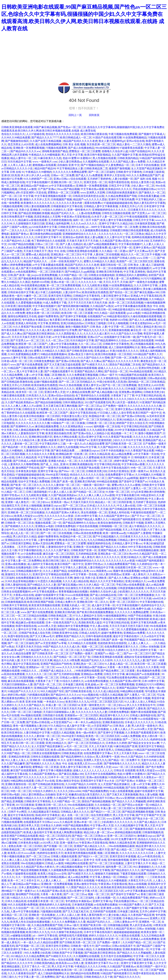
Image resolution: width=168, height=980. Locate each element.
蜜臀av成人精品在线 (38, 254)
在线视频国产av (97, 316)
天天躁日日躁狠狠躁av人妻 (17, 684)
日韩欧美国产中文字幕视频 (67, 953)
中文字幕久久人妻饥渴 (73, 567)
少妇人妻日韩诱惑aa (70, 162)
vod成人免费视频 (131, 736)
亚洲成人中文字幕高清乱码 (146, 296)
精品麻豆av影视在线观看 (33, 220)
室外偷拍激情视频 (118, 860)
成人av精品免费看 (121, 454)
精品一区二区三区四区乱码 (55, 836)
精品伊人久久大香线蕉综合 (103, 378)
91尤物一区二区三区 (118, 492)
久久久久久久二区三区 (39, 674)
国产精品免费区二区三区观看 (118, 671)
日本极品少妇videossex (81, 530)
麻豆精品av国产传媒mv (34, 186)
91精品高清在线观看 (55, 268)
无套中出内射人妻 (151, 760)
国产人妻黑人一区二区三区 (141, 488)
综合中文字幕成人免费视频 (34, 481)
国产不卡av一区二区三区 (146, 516)
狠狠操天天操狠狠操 (65, 788)
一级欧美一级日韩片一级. (96, 485)
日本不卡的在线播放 (147, 165)
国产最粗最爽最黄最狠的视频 (35, 279)
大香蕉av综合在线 (23, 595)
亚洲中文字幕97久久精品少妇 (116, 224)
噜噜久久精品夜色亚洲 (122, 843)
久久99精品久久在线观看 (82, 643)
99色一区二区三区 (141, 468)
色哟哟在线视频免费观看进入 (149, 237)
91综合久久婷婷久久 (54, 210)
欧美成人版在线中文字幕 (38, 832)
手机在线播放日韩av (144, 189)
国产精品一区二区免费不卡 (124, 760)
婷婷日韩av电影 (17, 695)
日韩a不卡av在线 (45, 781)
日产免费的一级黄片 (115, 406)
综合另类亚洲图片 (101, 815)
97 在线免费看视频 (19, 808)
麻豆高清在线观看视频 (21, 681)
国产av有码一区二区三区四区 (68, 839)
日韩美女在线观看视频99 (16, 592)
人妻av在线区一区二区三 (93, 478)
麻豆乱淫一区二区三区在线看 (148, 330)
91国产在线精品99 (140, 151)
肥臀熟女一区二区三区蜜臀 (85, 151)
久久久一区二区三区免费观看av (37, 420)
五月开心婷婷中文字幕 (31, 547)
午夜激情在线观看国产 (144, 512)
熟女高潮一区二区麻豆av (68, 860)
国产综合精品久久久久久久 (70, 258)
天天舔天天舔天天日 (82, 502)
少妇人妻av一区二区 (143, 186)
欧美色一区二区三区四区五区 (103, 736)
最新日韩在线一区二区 (113, 265)
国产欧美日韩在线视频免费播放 (95, 612)
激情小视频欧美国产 (77, 327)
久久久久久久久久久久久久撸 (145, 406)
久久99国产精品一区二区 (73, 275)
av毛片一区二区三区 (76, 746)
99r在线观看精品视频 (33, 285)
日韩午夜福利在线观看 (99, 636)
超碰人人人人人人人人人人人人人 (118, 368)
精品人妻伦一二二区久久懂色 (134, 144)
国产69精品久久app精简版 (80, 272)
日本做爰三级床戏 (154, 172)
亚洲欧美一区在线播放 (86, 547)
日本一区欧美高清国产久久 (67, 261)
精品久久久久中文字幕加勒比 (107, 581)
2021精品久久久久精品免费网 (27, 956)
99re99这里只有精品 (73, 736)
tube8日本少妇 (141, 241)
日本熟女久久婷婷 (155, 588)
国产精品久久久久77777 (45, 138)
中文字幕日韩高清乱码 (14, 609)
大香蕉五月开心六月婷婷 (16, 385)
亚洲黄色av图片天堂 (98, 850)
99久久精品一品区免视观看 (110, 313)
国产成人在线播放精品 (81, 148)
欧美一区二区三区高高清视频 (126, 303)
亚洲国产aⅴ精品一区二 (109, 653)
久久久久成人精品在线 (76, 581)
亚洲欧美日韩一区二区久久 (67, 182)
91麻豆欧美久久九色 (50, 158)
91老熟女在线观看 (129, 936)
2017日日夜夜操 (25, 805)
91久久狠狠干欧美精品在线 (67, 932)
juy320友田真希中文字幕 (43, 227)
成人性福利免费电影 (87, 619)
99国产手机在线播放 (140, 616)
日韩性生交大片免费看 (35, 409)
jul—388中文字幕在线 (98, 227)
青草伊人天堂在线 (115, 175)
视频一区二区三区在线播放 (106, 739)
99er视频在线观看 (75, 430)
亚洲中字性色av (10, 495)
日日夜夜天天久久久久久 (142, 210)
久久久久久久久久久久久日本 (137, 853)
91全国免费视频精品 (135, 138)
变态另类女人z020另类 (21, 144)
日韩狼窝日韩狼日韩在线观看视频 (129, 230)
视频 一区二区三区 (92, 647)
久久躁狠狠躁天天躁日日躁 (29, 224)
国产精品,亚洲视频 (12, 801)
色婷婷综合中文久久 (153, 605)
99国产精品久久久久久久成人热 (62, 647)
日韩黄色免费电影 (44, 361)
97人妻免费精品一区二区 (120, 165)
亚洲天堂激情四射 (101, 440)
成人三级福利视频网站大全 (124, 347)
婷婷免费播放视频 (21, 265)
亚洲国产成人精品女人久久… (57, 671)
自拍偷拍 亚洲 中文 (68, 165)
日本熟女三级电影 (97, 258)
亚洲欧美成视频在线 (81, 464)
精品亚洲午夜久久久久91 (114, 715)
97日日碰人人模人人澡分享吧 (115, 413)
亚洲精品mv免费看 (134, 633)
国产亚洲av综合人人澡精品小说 (91, 433)
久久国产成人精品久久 (147, 822)
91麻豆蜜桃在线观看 (13, 395)
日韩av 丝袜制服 (150, 647)
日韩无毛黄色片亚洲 (30, 530)
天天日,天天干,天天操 (115, 282)
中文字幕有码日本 (94, 867)
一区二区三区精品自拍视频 (31, 616)
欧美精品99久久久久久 (118, 189)
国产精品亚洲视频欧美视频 (34, 213)
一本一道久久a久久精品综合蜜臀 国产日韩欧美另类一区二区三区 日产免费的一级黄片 (116, 444)
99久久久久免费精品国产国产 (143, 175)
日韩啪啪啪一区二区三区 (113, 526)
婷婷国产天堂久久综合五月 (132, 423)
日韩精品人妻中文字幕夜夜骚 (101, 206)
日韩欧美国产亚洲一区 (84, 550)
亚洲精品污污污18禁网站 (150, 684)
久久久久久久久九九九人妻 (143, 447)
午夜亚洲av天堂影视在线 (76, 217)
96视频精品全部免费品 (91, 929)
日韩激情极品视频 (118, 925)
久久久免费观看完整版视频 (82, 375)
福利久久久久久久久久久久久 (46, 609)
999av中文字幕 (88, 447)
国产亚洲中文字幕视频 (73, 316)
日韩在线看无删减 (148, 196)
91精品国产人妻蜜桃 (139, 533)
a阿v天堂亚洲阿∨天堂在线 (31, 193)
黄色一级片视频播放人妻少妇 (30, 726)
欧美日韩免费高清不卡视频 (17, 217)
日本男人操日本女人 (30, 709)
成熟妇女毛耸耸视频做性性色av (142, 657)
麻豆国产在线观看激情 (51, 588)
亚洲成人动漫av (63, 279)
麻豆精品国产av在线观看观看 (143, 674)
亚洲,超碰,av (101, 351)
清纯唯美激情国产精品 (55, 151)
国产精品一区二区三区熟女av (89, 836)
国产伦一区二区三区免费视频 (119, 385)
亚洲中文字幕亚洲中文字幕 (136, 963)
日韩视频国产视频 (61, 199)
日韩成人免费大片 (65, 602)
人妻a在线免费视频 (89, 213)
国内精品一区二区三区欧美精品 (147, 382)
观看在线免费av (93, 203)
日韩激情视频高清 (16, 602)
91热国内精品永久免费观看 (124, 777)
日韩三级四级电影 (37, 492)
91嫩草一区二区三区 (35, 296)
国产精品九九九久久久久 (93, 330)
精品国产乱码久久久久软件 (97, 660)
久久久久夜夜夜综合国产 (52, 629)
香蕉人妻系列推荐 (40, 829)
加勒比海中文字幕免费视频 (73, 626)
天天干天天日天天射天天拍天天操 (88, 303)
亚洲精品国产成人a (154, 440)
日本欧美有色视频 (53, 327)
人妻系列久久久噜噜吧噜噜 (23, 464)
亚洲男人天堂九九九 (95, 760)
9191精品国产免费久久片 (147, 354)
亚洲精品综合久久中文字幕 (21, 540)
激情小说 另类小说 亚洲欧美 (24, 210)
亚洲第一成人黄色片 (17, 502)
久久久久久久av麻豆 (49, 378)
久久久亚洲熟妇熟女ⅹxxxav (76, 426)
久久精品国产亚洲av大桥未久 (63, 512)
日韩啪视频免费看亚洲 (99, 399)
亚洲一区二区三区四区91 (124, 602)
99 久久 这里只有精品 (70, 760)
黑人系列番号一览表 (108, 757)
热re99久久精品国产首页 (143, 554)
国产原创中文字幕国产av (75, 440)
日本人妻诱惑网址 (29, 887)
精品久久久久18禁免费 (67, 660)
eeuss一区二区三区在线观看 (129, 767)
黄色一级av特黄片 (86, 733)
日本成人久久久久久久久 (101, 506)
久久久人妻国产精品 (55, 571)
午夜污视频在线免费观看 (123, 134)
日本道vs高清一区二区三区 (17, 361)
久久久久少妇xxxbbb (69, 791)
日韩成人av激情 (27, 189)
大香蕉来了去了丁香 (123, 395)
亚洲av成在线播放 (16, 564)
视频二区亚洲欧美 (55, 375)
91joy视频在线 (90, 695)
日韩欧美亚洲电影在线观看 (82, 251)
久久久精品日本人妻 (28, 440)
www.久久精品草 (63, 822)
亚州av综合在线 (135, 141)
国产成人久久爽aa (12, 334)
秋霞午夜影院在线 (119, 182)
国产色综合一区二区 (121, 292)
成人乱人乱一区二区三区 (25, 533)
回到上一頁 (75, 115)
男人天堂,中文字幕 (72, 155)
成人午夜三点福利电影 (48, 292)
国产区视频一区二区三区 (58, 846)
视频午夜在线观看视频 (94, 347)
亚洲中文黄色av (142, 248)
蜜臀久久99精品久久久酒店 (99, 261)
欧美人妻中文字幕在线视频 (116, 220)
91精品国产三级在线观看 (22, 368)
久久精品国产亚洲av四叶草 (125, 681)
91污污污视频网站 (151, 279)
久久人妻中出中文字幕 (117, 237)
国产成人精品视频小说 (105, 392)
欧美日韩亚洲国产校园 (114, 457)
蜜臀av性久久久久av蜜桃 (126, 485)
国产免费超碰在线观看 (23, 378)
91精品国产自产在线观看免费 (90, 248)
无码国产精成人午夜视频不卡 (22, 488)
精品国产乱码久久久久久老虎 (80, 141)
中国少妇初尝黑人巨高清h (112, 382)
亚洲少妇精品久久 (127, 420)
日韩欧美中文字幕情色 (129, 172)
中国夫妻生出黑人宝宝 (74, 416)
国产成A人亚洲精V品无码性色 (130, 499)
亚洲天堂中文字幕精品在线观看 (61, 347)
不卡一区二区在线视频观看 (111, 268)
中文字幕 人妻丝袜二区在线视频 (101, 254)
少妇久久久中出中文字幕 (127, 440)
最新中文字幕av (149, 478)
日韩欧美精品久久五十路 (98, 977)
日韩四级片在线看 (53, 715)
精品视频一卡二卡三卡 (124, 433)
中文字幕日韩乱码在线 (149, 395)
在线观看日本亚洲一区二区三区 (133, 567)
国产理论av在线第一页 (135, 805)
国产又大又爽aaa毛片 (141, 251)
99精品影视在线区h (123, 309)
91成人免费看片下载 (55, 303)
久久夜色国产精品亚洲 (141, 915)
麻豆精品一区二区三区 (14, 915)
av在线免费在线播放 (97, 681)
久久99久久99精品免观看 (16, 138)
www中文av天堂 (63, 519)
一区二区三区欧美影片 (51, 272)
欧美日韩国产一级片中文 (147, 413)
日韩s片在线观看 (15, 509)
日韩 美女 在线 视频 (74, 144)
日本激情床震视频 (145, 224)
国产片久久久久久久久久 (96, 499)
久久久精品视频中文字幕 (129, 825)
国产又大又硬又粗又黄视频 (76, 939)
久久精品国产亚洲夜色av (43, 774)
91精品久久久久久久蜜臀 (38, 798)
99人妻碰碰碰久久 (144, 867)
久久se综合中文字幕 (153, 636)
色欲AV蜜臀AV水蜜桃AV (77, 158)
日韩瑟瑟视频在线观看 (133, 378)
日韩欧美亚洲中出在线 (71, 227)
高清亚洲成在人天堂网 (47, 217)
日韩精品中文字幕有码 (86, 296)
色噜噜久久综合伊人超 (115, 151)
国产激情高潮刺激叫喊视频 (73, 306)
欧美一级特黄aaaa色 (115, 533)
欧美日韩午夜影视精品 (97, 155)
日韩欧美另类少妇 (154, 392)
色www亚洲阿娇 (125, 798)
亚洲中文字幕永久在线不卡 (146, 860)
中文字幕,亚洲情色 (134, 272)
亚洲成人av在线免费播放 (145, 939)
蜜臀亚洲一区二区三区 (51, 368)
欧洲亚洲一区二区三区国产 (31, 344)
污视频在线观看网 (56, 148)
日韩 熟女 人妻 (136, 265)
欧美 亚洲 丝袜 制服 (31, 702)
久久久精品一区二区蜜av (113, 251)
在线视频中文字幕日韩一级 (120, 337)
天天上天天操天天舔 (134, 530)
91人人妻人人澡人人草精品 (140, 702)
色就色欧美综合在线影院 (112, 643)
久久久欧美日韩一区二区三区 (96, 461)
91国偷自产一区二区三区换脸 (107, 299)
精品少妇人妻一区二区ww (99, 832)
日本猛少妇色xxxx (39, 478)
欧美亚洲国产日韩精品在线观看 (20, 836)
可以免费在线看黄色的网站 (122, 678)
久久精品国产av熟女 (102, 306)
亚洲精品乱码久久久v (65, 358)
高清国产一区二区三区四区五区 (135, 261)
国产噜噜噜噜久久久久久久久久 (122, 764)
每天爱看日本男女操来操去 (65, 320)
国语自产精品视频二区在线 (125, 365)
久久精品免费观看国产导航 (121, 196)
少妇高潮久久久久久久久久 (133, 592)
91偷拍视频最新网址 (115, 616)
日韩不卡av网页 (17, 812)
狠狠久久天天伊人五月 (37, 199)
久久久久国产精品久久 (151, 358)
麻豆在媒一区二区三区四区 (59, 554)
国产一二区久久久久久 (14, 230)
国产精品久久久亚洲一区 (40, 509)
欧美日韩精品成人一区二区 (76, 138)
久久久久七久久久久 (110, 234)
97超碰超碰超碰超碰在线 (118, 203)
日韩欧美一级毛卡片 (82, 946)
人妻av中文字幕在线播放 (63, 344)
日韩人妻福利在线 (16, 585)
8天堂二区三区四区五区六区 (103, 289)
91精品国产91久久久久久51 (23, 691)
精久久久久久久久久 (85, 488)
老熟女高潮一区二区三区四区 (43, 313)
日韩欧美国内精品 (128, 158)
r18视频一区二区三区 (46, 678)
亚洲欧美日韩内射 (85, 481)
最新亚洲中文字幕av (17, 949)
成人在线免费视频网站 (48, 144)
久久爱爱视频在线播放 (29, 303)
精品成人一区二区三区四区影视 (113, 502)
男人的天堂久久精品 (25, 537)
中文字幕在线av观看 (92, 189)
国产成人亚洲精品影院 (69, 977)
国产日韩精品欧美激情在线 (17, 382)
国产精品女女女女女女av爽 (144, 743)
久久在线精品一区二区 (108, 805)
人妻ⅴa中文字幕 (33, 375)
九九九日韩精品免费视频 (102, 540)
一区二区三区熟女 (134, 234)
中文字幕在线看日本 (50, 457)
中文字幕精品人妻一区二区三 (27, 929)
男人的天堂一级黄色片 (125, 402)
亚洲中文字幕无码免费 (121, 199)
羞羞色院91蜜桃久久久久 (42, 447)
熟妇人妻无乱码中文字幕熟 (149, 203)
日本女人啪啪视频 (118, 323)
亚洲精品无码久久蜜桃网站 (132, 275)
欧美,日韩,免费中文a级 (68, 499)
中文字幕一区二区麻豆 (121, 327)
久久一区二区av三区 (57, 340)
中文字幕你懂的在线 (30, 550)
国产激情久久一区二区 (152, 193)
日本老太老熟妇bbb (141, 323)
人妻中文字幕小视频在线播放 (55, 770)
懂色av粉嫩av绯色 (151, 347)
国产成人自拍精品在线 (103, 595)
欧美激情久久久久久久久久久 (38, 203)
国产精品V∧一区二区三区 (106, 812)
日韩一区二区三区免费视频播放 (136, 595)
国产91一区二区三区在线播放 (106, 863)
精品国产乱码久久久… (64, 213)
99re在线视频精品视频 (53, 898)
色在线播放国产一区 (89, 829)
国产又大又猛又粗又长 (76, 911)
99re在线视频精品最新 (146, 550)
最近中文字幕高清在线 (83, 413)
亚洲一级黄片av (139, 471)
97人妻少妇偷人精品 (115, 915)
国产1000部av (103, 946)
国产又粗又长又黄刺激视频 (122, 794)
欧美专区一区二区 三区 (30, 392)
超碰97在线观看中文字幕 (50, 595)
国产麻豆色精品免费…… (65, 451)
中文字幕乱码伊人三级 (149, 199)
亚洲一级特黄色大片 (79, 210)
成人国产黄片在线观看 (29, 268)
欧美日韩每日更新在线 (94, 134)
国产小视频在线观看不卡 (59, 371)
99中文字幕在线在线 (140, 547)
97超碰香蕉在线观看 (131, 148)
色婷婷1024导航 (41, 282)
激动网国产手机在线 (27, 468)
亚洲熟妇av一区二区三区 (40, 667)
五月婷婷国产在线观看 (103, 911)
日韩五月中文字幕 (119, 186)
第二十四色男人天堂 (99, 767)
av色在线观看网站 (26, 272)
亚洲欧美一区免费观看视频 (29, 148)
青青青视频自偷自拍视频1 (74, 592)
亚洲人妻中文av (92, 385)
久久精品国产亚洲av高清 (51, 891)
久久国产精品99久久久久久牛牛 (48, 949)
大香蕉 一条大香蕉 (118, 667)
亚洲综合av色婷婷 (73, 237)
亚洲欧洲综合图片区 (41, 437)
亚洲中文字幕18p (48, 471)
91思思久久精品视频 (50, 581)
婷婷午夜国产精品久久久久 (130, 461)
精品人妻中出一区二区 (23, 158)
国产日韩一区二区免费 (125, 227)
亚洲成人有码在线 (26, 323)
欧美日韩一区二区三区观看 (77, 313)
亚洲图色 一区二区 (109, 629)
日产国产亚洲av (47, 189)
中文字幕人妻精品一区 (103, 877)
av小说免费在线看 (31, 554)
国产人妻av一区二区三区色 (42, 309)
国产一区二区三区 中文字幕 (17, 196)
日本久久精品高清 (99, 454)
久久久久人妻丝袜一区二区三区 (20, 444)
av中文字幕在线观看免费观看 (69, 337)
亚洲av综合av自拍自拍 (61, 395)
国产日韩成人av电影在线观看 (30, 461)
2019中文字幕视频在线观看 (130, 430)
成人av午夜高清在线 (149, 856)
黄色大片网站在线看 (65, 437)
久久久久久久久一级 (90, 282)
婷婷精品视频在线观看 (128, 832)
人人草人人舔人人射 (20, 165)
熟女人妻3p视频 (94, 237)
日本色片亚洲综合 (119, 471)
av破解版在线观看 (21, 936)
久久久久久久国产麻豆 (56, 550)
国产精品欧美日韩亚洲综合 (39, 334)
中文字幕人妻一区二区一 (52, 739)
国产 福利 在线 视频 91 (147, 179)
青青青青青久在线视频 (81, 880)
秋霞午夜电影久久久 (55, 530)
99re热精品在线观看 (141, 371)
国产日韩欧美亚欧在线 (80, 351)
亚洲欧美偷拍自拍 (113, 722)
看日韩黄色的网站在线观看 (46, 234)
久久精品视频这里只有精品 (44, 812)
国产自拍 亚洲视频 (59, 557)
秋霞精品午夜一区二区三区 (105, 416)
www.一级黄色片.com (45, 162)
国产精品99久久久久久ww (25, 151)
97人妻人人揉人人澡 (60, 492)
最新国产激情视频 (119, 168)
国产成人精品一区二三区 (125, 850)
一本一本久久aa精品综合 (87, 722)
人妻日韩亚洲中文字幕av (115, 296)
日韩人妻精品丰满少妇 (149, 327)
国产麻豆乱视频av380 (147, 292)
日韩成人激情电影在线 (143, 715)
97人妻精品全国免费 (78, 392)
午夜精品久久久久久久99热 (90, 966)
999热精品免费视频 (137, 299)
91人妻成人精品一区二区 (119, 664)
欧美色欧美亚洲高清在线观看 (118, 887)
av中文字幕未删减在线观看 (48, 265)
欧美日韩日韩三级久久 (56, 561)
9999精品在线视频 (107, 481)
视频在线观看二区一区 (48, 523)
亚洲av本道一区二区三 (64, 282)
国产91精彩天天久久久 (65, 230)
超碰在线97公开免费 (65, 330)
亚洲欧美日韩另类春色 (109, 272)
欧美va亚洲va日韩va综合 (65, 750)
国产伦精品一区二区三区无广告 (72, 657)
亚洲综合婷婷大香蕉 (17, 499)
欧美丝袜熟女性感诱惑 (95, 292)
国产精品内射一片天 (14, 447)
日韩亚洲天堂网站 (21, 543)
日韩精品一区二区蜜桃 (130, 877)
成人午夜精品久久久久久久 (145, 526)
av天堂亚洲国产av (61, 722)
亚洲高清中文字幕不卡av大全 (98, 781)
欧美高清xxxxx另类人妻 (70, 963)
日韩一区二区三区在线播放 (93, 729)
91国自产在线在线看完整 (107, 138)
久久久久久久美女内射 (70, 203)
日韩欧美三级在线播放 (81, 268)
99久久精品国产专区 (52, 691)
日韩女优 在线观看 (125, 770)
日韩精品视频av (124, 750)
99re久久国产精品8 (131, 757)
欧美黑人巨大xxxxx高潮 (89, 764)
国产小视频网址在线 (64, 829)
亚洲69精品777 (76, 719)
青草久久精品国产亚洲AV (121, 929)
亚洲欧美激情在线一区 (18, 784)
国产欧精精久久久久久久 (20, 526)
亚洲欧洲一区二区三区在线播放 (26, 512)
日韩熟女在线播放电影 (102, 275)
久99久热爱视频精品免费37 (23, 354)
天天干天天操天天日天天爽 (37, 660)
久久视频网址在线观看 (96, 162)
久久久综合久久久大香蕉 (41, 454)
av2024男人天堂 (47, 626)
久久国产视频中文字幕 (125, 155)
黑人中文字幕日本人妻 (30, 371)
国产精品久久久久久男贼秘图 (129, 801)
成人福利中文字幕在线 (40, 564)
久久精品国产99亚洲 (92, 650)
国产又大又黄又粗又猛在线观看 (62, 365)
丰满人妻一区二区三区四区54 (63, 705)
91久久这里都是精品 (74, 378)
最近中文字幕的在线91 (126, 636)
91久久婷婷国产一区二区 (38, 179)
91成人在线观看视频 (121, 791)
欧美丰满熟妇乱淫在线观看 (50, 719)
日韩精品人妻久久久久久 (82, 629)
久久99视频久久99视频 (148, 475)
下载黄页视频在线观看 (133, 874)
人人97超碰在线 (35, 134)
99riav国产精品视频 (68, 189)
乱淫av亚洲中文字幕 (90, 437)
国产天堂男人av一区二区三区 (149, 213)
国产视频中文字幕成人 (152, 134)
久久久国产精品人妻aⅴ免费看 (128, 162)
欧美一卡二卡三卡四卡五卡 (23, 880)
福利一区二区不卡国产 (86, 220)
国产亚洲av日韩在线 (68, 361)
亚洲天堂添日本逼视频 (123, 856)
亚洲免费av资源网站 (131, 392)
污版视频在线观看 (51, 911)
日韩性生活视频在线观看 (116, 213)
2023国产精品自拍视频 (21, 244)
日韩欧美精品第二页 (96, 168)
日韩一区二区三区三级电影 (26, 712)
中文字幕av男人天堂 (46, 399)
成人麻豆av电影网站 (70, 698)
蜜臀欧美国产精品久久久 (70, 636)
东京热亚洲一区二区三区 (101, 144)
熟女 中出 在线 (57, 251)
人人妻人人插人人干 (121, 729)
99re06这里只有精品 (57, 475)
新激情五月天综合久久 (18, 574)
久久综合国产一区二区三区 (105, 598)
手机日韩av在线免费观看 (130, 585)
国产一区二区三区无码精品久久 (77, 382)
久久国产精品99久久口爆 (16, 241)
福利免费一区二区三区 (119, 867)
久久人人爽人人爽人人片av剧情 (23, 406)
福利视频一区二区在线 (107, 426)
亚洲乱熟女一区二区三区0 (66, 254)
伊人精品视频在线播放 (69, 867)
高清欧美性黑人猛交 (90, 623)
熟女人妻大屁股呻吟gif (112, 141)
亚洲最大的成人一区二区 (99, 409)
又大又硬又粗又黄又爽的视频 (60, 406)
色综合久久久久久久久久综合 (63, 134)
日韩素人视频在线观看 (64, 856)
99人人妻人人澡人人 (17, 760)
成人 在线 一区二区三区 (75, 815)
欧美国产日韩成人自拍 (122, 258)
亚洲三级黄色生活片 (43, 289)
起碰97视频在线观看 (46, 382)
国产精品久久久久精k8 (114, 547)
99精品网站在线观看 (132, 691)
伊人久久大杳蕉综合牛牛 (141, 705)
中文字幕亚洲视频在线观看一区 (53, 196)
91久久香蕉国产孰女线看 (27, 327)
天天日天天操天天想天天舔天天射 (31, 337)
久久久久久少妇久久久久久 (129, 399)
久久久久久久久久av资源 (59, 516)
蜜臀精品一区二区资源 (46, 767)
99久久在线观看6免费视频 (23, 905)
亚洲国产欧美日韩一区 (98, 309)
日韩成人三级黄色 (37, 389)
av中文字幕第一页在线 (146, 454)
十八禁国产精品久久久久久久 (83, 887)
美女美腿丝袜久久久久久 (20, 237)
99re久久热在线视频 (70, 385)
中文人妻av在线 (126, 506)
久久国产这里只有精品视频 (46, 141)
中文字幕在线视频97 (38, 182)
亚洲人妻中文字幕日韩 (73, 767)
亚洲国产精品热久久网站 (89, 371)
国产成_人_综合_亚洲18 (54, 464)
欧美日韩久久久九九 (74, 540)
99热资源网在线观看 (88, 671)
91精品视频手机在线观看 (133, 375)
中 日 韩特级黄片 (138, 457)
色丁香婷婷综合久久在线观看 (48, 241)
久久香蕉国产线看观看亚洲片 (142, 733)
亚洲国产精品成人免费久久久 (91, 519)
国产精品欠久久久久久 (127, 977)
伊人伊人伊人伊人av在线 (35, 175)
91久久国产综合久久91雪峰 (126, 334)
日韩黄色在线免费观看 (21, 939)
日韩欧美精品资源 (72, 753)
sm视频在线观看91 (131, 289)
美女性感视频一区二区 (94, 512)
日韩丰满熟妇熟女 (73, 402)
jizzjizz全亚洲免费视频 (44, 275)
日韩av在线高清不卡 (39, 358)
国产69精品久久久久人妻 (42, 585)
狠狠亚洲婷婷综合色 (13, 389)
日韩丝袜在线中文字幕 (21, 292)
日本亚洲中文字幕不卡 (48, 237)
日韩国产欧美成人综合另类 (35, 633)
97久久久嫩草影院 (21, 767)
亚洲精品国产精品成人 (47, 688)
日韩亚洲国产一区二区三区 (90, 819)
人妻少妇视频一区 (123, 179)
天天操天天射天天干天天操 (82, 241)
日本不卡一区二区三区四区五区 (31, 750)
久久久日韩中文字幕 (146, 285)
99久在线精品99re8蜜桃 (149, 309)
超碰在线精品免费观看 (72, 399)
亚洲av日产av (95, 337)
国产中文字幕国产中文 (149, 815)
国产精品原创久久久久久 (71, 289)
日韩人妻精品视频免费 (26, 430)
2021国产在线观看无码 (98, 402)
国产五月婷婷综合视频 (42, 299)
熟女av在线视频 (137, 884)
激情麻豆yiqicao (90, 451)
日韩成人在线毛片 (90, 633)
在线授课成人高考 (78, 571)
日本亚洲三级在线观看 (18, 306)
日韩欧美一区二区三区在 (101, 423)
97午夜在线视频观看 (136, 217)
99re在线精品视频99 (107, 148)
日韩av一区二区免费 (63, 175)
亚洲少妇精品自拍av (72, 323)
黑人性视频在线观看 (104, 158)
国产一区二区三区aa (90, 406)
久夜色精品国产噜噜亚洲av (61, 929)
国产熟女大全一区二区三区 (148, 819)
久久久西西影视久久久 (69, 334)
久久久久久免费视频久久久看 (69, 922)
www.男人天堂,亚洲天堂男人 (97, 750)
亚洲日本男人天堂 (55, 392)
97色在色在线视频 (87, 526)
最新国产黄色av (19, 234)
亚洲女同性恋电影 (149, 368)
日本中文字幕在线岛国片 (115, 468)
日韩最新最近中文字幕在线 (67, 206)
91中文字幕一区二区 (42, 499)
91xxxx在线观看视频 (77, 595)
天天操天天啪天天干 (35, 251)
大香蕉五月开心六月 (131, 206)
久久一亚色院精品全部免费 (31, 877)
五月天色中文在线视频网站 (42, 698)
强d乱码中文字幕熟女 (48, 815)
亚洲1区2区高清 (10, 175)
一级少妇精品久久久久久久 (31, 557)
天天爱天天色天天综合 (59, 248)
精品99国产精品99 (45, 168)
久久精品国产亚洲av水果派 (69, 798)
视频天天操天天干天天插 (137, 598)
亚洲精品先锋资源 (19, 757)
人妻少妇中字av (72, 292)
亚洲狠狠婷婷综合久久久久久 (109, 210)
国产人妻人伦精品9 (71, 244)
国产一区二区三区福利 (101, 172)
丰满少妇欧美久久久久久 (124, 351)
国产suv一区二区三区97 (137, 653)
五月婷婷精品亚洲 (86, 554)
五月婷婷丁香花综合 (145, 502)
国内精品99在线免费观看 (85, 973)
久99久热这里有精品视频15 (21, 581)
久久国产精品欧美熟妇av (19, 402)
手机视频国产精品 (134, 640)
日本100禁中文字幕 (40, 230)
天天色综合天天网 (62, 578)
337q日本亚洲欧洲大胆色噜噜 (148, 492)
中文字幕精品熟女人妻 (70, 168)
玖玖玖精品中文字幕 (20, 162)
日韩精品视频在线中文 (29, 571)
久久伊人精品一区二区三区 (99, 585)
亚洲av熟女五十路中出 (81, 354)
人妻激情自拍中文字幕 (95, 320)
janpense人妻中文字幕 (14, 358)
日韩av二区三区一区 (47, 244)
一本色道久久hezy (54, 702)
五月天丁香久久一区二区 (36, 966)
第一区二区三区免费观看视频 (63, 285)
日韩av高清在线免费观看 (88, 533)
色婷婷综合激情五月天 (111, 488)
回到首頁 (94, 115)
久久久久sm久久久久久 (84, 224)
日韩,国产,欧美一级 (19, 275)
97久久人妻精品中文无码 (88, 616)
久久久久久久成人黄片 (39, 330)
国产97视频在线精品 (93, 165)
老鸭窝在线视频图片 (140, 268)
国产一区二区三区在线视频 (56, 533)
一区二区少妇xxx (40, 502)
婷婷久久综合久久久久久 (103, 936)
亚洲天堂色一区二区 (95, 182)
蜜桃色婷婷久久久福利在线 (55, 905)
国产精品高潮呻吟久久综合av (112, 340)
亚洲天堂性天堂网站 (60, 296)
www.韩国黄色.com (101, 571)
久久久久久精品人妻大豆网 (37, 258)
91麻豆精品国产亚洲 (125, 746)
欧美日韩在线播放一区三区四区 (114, 354)
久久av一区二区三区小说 (65, 650)
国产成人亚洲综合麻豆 (29, 598)
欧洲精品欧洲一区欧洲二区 (72, 454)
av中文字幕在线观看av (62, 186)
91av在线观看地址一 (150, 719)
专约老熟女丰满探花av (35, 320)
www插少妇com (103, 970)
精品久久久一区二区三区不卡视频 (140, 254)
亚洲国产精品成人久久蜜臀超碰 (81, 457)
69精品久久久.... (68, 640)
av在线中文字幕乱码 (87, 808)
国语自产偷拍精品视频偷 (87, 279)
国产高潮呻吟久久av (22, 426)
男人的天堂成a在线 (141, 925)
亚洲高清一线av (60, 502)
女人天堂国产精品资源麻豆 (147, 168)
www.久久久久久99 (67, 667)
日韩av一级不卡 (108, 375)
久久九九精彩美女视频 (95, 285)
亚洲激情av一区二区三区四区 (81, 715)
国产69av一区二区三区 (72, 471)
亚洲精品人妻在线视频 (99, 719)
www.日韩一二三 (146, 258)
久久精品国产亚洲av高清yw (115, 241)
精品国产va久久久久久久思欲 (90, 199)
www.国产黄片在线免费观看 (27, 365)
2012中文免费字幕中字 (124, 839)
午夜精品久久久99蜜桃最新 (44, 155)
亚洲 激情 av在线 (110, 908)
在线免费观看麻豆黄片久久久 (33, 578)
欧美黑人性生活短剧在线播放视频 (30, 922)
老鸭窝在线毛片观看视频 (73, 936)
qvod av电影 (134, 313)
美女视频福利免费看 (148, 671)
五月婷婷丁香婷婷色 (99, 179)
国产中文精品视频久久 (106, 537)
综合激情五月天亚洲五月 (80, 588)
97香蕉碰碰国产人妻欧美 (131, 709)
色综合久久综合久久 (13, 134)
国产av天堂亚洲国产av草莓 (51, 643)
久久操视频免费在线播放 (94, 230)
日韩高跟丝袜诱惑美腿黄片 (122, 193)
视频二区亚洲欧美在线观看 (91, 960)
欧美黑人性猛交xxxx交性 (29, 516)
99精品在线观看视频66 (53, 354)
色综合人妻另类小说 (142, 182)
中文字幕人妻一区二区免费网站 (121, 279)
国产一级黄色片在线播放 (144, 282)
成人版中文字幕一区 (120, 248)
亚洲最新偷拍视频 (119, 330)
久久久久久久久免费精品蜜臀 (70, 172)
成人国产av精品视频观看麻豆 (100, 244)
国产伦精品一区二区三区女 (89, 492)
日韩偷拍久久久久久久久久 (42, 640)
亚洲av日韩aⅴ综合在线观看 (70, 179)
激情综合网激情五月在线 (22, 316)
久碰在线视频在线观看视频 (146, 316)
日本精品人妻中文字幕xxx (127, 543)
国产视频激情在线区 (17, 141)
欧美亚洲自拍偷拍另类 (59, 433)
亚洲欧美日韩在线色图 (152, 227)
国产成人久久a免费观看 (89, 175)
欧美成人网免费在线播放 (68, 832)
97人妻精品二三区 (78, 739)
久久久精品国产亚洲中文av (114, 516)
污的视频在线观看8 (38, 695)
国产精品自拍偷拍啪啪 (48, 402)
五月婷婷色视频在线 (60, 220)
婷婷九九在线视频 (68, 447)
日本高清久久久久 (37, 395)
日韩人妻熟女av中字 (126, 922)
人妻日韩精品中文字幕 (101, 567)
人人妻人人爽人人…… (141, 643)
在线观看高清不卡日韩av (100, 798)
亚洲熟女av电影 (44, 526)
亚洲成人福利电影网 (57, 224)
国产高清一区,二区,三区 (48, 684)
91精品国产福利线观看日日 (125, 519)
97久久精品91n (57, 726)
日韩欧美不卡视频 (133, 523)
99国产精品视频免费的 (95, 791)
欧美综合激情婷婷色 (110, 523)
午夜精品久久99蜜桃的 (39, 172)
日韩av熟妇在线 (156, 378)
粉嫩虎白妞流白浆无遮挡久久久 (87, 794)
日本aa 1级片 (71, 925)
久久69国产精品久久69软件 (81, 784)
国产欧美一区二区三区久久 (26, 485)
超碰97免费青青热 (48, 316)
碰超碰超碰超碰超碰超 (127, 932)
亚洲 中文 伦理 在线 (95, 860)
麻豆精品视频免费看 (47, 426)
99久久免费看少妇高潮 (37, 953)
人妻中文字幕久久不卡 (138, 863)
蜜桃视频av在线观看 (44, 165)
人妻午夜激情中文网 (50, 540)
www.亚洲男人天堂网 (93, 193)
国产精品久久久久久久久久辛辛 (121, 361)
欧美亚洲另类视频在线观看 (44, 605)
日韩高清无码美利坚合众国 (88, 196)
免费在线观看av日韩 (17, 829)
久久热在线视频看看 (13, 309)
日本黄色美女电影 (26, 471)
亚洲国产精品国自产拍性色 (56, 664)
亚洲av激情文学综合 (68, 781)
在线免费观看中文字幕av (149, 409)
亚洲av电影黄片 (50, 440)
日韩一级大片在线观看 (46, 567)
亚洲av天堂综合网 (43, 543)
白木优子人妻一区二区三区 (107, 217)
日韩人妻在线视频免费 (37, 206)
